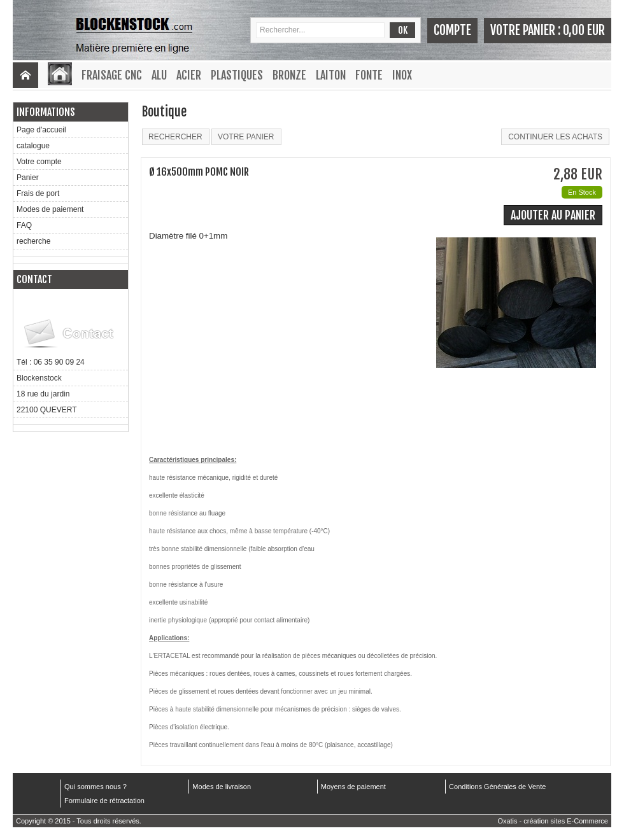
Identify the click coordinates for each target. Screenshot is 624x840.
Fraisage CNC (112, 75)
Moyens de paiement (353, 787)
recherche (33, 241)
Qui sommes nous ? (96, 787)
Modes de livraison (222, 787)
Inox (402, 75)
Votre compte (39, 162)
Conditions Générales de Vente (497, 787)
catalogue (33, 146)
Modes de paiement (50, 209)
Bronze (289, 75)
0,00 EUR (584, 30)
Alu (159, 75)
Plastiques (237, 75)
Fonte (369, 75)
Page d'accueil (41, 130)
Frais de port (38, 193)
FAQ (24, 225)
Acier (189, 75)
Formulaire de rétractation (104, 801)
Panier (28, 178)
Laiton (331, 75)
